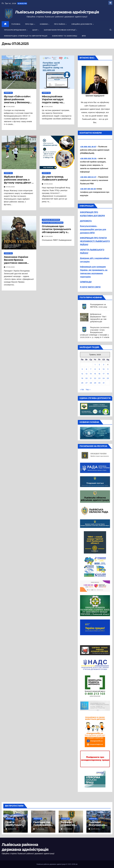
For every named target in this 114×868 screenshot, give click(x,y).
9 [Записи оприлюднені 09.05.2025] (99, 369)
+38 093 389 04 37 (88, 177)
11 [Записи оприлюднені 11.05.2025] (108, 369)
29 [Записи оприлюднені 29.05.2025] (95, 383)
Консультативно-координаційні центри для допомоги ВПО (93, 229)
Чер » (88, 390)
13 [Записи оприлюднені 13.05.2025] (87, 374)
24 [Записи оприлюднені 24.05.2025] (104, 378)
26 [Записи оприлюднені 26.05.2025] (82, 383)
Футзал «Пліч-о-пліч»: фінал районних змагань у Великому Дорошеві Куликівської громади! (18, 102)
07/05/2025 (10, 107)
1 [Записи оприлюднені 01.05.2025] (95, 365)
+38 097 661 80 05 (88, 189)
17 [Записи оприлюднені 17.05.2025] (104, 374)
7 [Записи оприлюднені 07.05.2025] (91, 369)
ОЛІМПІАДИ (86, 282)
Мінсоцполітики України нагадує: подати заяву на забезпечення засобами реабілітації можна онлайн (56, 104)
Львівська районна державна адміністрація (57, 12)
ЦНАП (35, 30)
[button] (111, 30)
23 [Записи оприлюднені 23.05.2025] (99, 378)
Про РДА (30, 24)
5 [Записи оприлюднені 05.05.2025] (82, 369)
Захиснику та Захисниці (65, 36)
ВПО (84, 36)
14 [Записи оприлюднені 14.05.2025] (91, 374)
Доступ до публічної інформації (53, 223)
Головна (16, 24)
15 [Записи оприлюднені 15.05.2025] (95, 374)
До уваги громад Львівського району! (55, 178)
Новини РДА (8, 93)
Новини (44, 24)
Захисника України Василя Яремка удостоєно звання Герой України (16, 261)
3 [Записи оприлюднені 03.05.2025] (104, 365)
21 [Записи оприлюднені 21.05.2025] (91, 378)
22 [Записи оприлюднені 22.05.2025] (95, 378)
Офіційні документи (82, 24)
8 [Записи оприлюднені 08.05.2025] (95, 369)
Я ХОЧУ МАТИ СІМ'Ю (90, 287)
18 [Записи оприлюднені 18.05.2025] (108, 374)
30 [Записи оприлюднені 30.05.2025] (99, 383)
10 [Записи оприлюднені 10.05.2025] (104, 369)
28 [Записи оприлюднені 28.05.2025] (91, 383)
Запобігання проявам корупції (60, 30)
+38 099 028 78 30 (88, 158)
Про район (60, 24)
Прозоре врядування (15, 30)
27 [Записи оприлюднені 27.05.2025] (87, 383)
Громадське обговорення (51, 220)
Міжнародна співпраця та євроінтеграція (26, 36)
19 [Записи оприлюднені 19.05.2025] (82, 378)
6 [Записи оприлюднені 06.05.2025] (87, 369)
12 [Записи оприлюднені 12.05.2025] (82, 374)
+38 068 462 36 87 (88, 147)
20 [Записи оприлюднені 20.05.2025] (86, 378)
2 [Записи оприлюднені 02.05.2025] (99, 365)
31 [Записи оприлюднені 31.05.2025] (104, 383)
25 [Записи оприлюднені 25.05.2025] (108, 378)
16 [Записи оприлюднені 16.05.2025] (99, 374)
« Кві (82, 390)
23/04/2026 (12, 829)
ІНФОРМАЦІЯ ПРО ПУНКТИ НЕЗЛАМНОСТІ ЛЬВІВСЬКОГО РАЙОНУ (95, 241)
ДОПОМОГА (86, 221)
